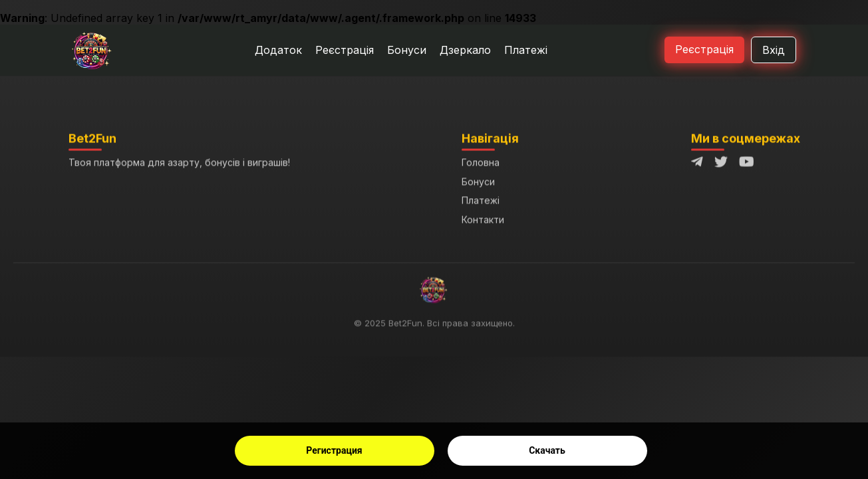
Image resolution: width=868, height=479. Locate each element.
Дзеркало (465, 50)
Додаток (278, 50)
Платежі (526, 50)
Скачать (547, 450)
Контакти (483, 220)
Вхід (774, 50)
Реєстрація (345, 50)
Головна (481, 163)
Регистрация (334, 450)
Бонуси (407, 50)
